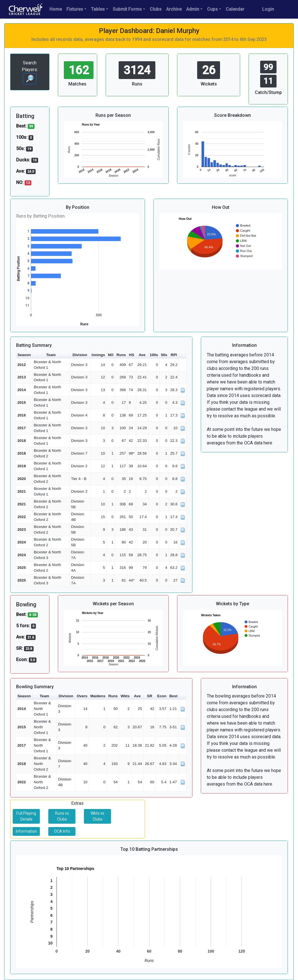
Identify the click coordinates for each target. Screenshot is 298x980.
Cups (212, 9)
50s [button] (164, 355)
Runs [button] (121, 355)
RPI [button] (174, 355)
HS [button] (132, 355)
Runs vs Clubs (62, 816)
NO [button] (111, 355)
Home (56, 9)
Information (26, 831)
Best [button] (173, 696)
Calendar (235, 9)
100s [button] (154, 355)
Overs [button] (82, 696)
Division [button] (80, 355)
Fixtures (75, 9)
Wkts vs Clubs (97, 816)
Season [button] (24, 355)
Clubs (156, 9)
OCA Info (62, 831)
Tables (98, 9)
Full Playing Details (26, 816)
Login (268, 9)
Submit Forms (127, 9)
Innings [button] (98, 355)
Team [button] (51, 355)
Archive (174, 9)
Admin (193, 9)
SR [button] (150, 696)
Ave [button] (142, 355)
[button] (183, 355)
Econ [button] (162, 696)
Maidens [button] (98, 696)
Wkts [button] (125, 696)
